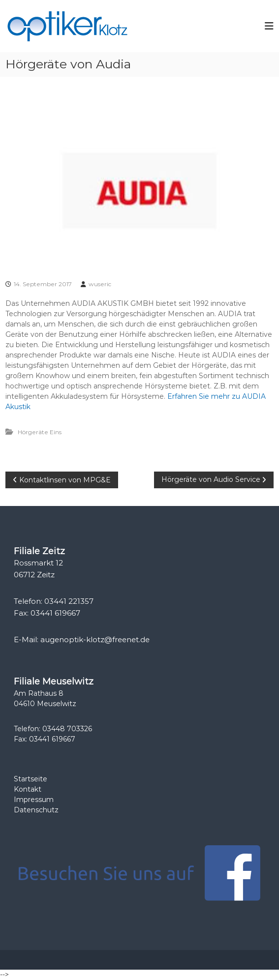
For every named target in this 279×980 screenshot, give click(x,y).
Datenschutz (36, 810)
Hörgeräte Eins (40, 432)
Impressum (34, 800)
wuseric (100, 284)
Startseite (31, 779)
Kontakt (28, 789)
